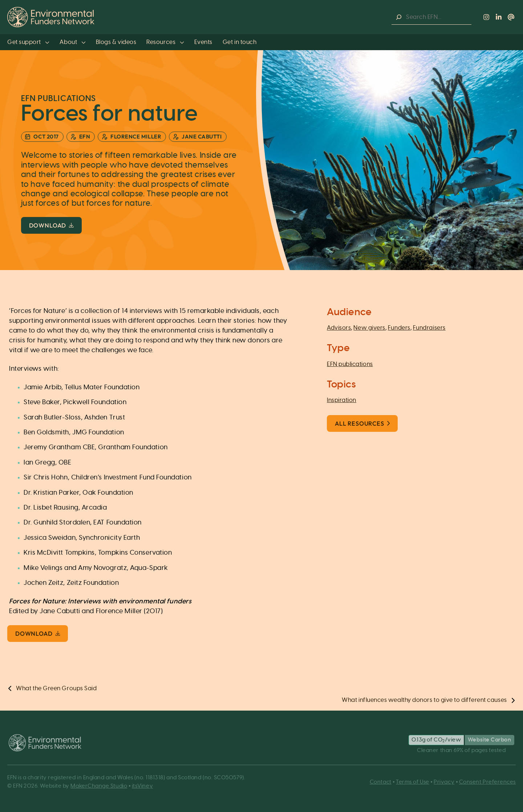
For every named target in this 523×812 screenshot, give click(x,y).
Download (51, 225)
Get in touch (240, 42)
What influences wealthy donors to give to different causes (424, 700)
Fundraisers (429, 328)
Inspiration (342, 400)
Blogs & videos (116, 42)
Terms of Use (412, 782)
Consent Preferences (487, 782)
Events (203, 42)
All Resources (362, 423)
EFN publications (350, 364)
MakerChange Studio (99, 786)
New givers (369, 328)
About (72, 42)
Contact (381, 782)
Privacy (444, 782)
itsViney (142, 786)
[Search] (399, 17)
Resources (165, 42)
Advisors (339, 328)
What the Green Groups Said (56, 688)
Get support (28, 42)
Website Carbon (490, 740)
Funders (399, 328)
